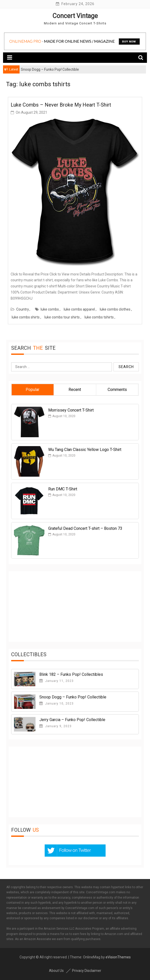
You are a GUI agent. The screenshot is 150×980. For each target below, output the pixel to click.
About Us (56, 971)
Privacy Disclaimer (87, 971)
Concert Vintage (75, 16)
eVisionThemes (118, 957)
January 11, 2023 (56, 681)
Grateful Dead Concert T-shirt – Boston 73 (85, 528)
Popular (32, 390)
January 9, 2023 (55, 726)
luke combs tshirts (99, 317)
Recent (75, 390)
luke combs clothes (115, 309)
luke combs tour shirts (62, 317)
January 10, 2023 (56, 704)
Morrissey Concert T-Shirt (71, 410)
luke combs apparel (79, 309)
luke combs (50, 309)
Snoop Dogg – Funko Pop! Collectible (73, 697)
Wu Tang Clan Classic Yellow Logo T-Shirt (85, 450)
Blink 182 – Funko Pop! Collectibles (71, 674)
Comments (117, 390)
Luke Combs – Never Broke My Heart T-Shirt (61, 105)
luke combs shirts (26, 317)
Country (23, 309)
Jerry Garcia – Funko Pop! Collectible (72, 720)
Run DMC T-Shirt (63, 489)
